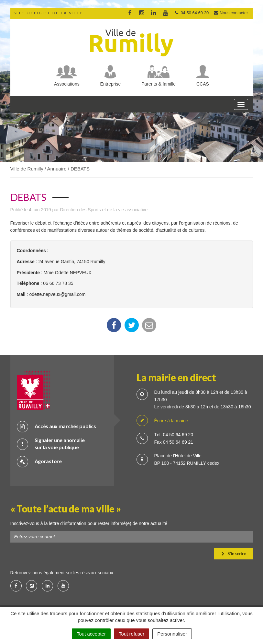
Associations (67, 84)
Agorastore (39, 461)
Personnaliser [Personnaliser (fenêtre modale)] (172, 634)
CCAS (203, 84)
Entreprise (111, 84)
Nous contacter (231, 13)
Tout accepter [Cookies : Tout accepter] (91, 634)
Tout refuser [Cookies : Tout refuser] (131, 634)
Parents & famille (159, 84)
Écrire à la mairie (162, 421)
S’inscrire (234, 554)
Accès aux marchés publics (56, 426)
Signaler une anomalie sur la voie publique (51, 444)
